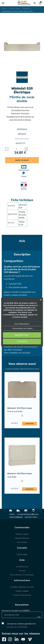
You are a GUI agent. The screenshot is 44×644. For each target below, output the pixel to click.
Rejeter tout (22, 335)
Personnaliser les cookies (22, 328)
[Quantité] (16, 149)
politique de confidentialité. (17, 627)
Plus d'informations (22, 324)
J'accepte (22, 342)
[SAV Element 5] (24, 3)
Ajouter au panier (22, 160)
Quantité (20, 143)
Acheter (29, 424)
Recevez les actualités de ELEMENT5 (16, 611)
